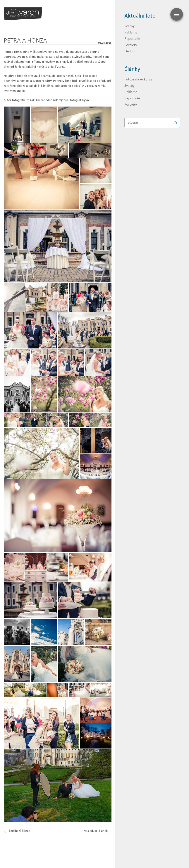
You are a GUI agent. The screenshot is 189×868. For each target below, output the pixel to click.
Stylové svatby (82, 57)
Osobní (130, 51)
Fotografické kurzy (138, 79)
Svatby (129, 26)
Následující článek (98, 831)
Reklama (131, 32)
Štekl (78, 76)
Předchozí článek (17, 831)
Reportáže (132, 38)
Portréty (131, 45)
